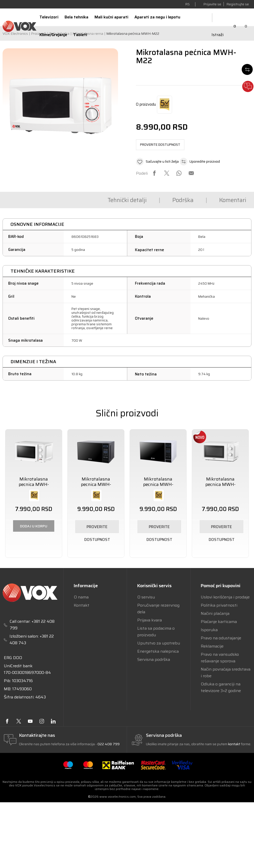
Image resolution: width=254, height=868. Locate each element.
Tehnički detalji (76, 200)
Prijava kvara (150, 620)
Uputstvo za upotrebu (159, 643)
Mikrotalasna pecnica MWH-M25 (220, 485)
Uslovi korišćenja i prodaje (225, 597)
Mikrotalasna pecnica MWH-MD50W (158, 485)
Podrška (133, 200)
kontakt (235, 744)
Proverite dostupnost (160, 145)
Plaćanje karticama (219, 622)
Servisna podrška (154, 659)
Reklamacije (212, 646)
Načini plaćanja (215, 613)
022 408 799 (109, 744)
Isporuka (209, 630)
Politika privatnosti (219, 605)
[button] (157, 162)
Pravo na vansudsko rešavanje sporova (220, 658)
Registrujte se (238, 4)
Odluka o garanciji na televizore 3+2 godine (221, 687)
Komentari (184, 200)
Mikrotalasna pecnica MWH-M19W (34, 485)
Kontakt (82, 605)
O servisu (146, 597)
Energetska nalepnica (158, 651)
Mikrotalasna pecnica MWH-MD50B (96, 485)
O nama (81, 597)
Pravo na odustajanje (221, 638)
